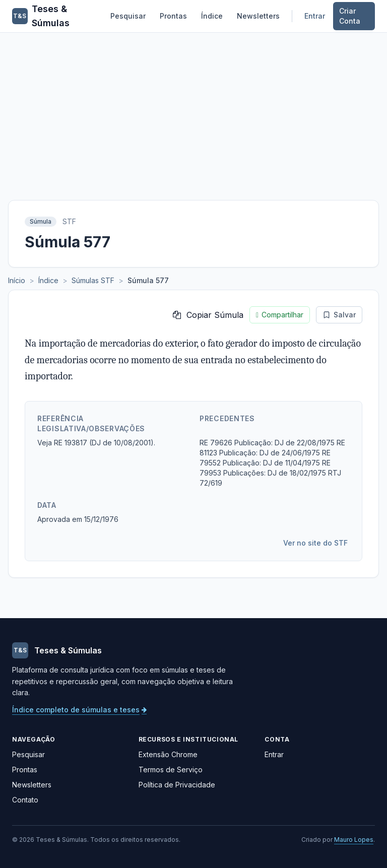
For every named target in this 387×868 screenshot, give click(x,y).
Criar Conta (350, 16)
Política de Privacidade (177, 785)
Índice (212, 16)
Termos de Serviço (171, 770)
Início (17, 280)
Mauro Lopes (354, 840)
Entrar (315, 16)
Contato (25, 800)
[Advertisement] (193, 108)
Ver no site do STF (315, 543)
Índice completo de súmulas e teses (79, 710)
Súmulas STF (93, 280)
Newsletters (258, 16)
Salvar (339, 315)
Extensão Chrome (168, 754)
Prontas (173, 16)
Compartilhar (280, 315)
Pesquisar (128, 16)
